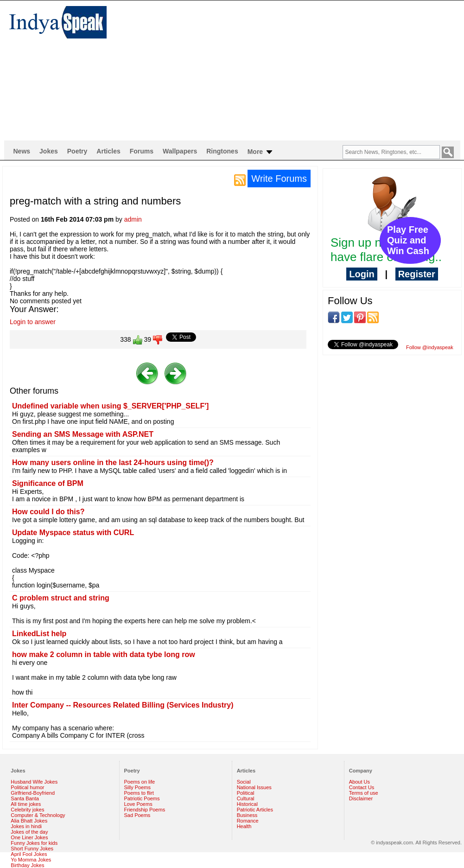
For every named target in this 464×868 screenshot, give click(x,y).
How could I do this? (48, 512)
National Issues (254, 787)
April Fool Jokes (29, 854)
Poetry (77, 151)
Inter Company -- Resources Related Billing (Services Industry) (123, 705)
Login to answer (33, 322)
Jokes (49, 151)
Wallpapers (180, 151)
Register (417, 274)
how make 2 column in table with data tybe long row (104, 654)
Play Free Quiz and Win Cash (408, 240)
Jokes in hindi (26, 826)
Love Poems (138, 804)
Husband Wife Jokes (34, 782)
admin (133, 219)
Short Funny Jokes (32, 849)
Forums (142, 151)
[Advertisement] (279, 70)
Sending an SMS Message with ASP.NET (83, 434)
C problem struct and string (61, 598)
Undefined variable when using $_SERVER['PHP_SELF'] (110, 406)
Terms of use (364, 793)
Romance (248, 821)
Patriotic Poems (142, 798)
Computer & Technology (38, 815)
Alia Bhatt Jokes (29, 821)
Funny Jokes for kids (34, 843)
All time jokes (26, 804)
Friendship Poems (145, 810)
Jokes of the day (29, 832)
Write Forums (279, 179)
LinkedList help (39, 634)
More (261, 152)
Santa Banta (25, 798)
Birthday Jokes (27, 865)
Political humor (27, 787)
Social (244, 782)
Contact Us (362, 787)
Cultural (246, 798)
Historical (247, 804)
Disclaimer (361, 798)
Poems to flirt (139, 793)
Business (247, 815)
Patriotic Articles (255, 810)
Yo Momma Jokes (31, 860)
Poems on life (140, 782)
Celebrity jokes (27, 810)
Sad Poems (137, 815)
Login (362, 274)
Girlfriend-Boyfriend (33, 793)
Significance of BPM (48, 483)
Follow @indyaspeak (430, 347)
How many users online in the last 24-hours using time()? (113, 463)
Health (244, 826)
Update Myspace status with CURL (73, 533)
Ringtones (222, 151)
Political (246, 793)
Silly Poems (137, 787)
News (22, 151)
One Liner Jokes (29, 837)
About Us (359, 782)
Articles (108, 151)
